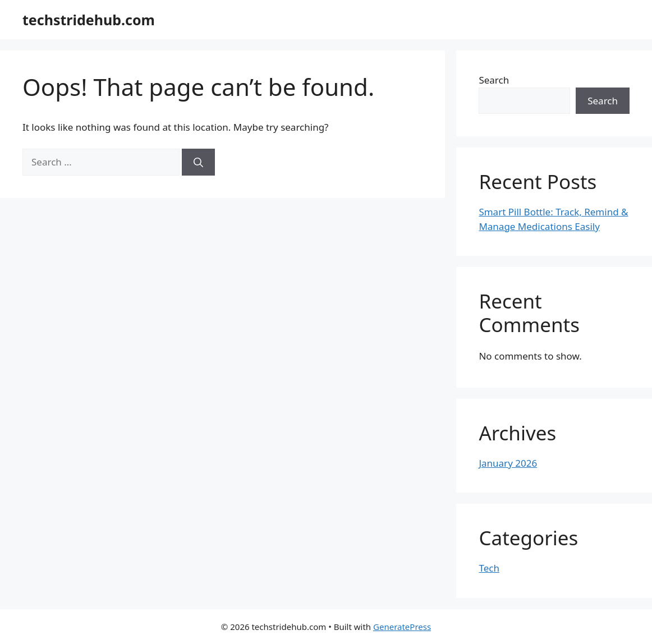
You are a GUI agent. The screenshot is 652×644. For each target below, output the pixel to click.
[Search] (198, 162)
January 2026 (508, 463)
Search (494, 80)
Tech (489, 568)
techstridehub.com (89, 20)
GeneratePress (402, 627)
